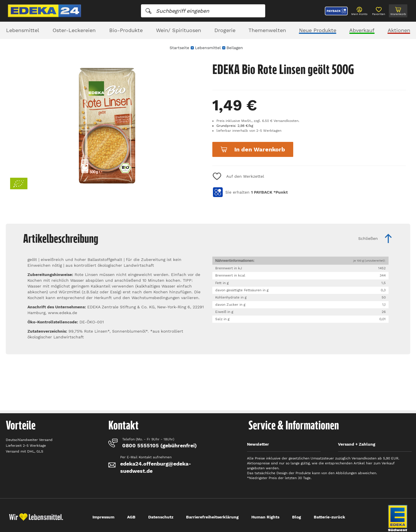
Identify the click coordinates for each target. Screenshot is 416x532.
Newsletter (258, 444)
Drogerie (225, 30)
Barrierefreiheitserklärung (212, 517)
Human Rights (265, 517)
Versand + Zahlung (357, 444)
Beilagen (235, 48)
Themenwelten (267, 30)
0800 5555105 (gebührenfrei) (159, 445)
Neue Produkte (318, 30)
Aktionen (399, 30)
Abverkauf (362, 30)
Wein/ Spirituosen (179, 30)
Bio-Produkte (126, 30)
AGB (131, 517)
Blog (297, 517)
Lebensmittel (23, 30)
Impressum (103, 517)
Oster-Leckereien (74, 30)
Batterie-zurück (329, 517)
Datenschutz (161, 517)
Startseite (179, 48)
